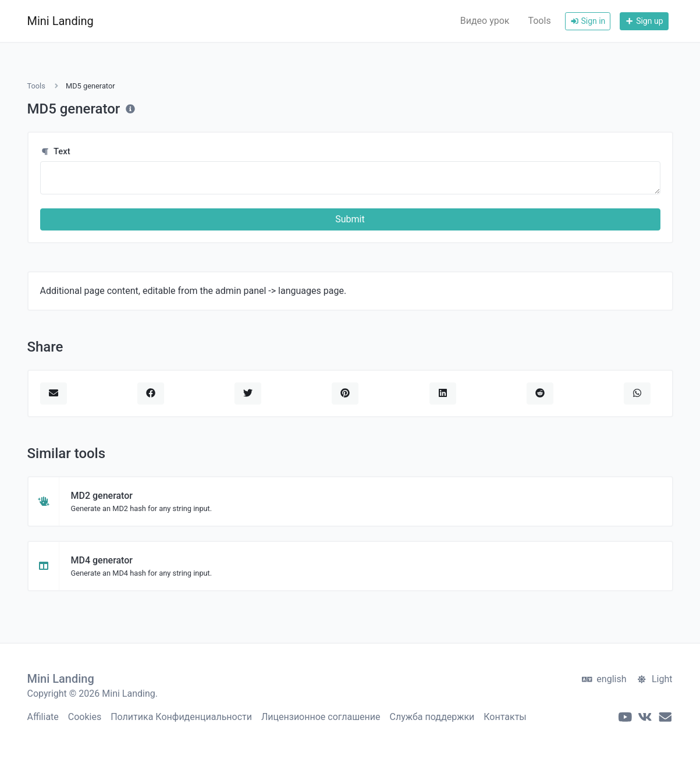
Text (55, 151)
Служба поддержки (432, 717)
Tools (539, 21)
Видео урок (485, 21)
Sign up (644, 21)
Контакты (505, 717)
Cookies (85, 717)
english (604, 679)
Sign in (588, 21)
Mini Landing (61, 21)
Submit (350, 219)
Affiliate (43, 717)
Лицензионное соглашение (321, 717)
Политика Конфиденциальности (181, 717)
